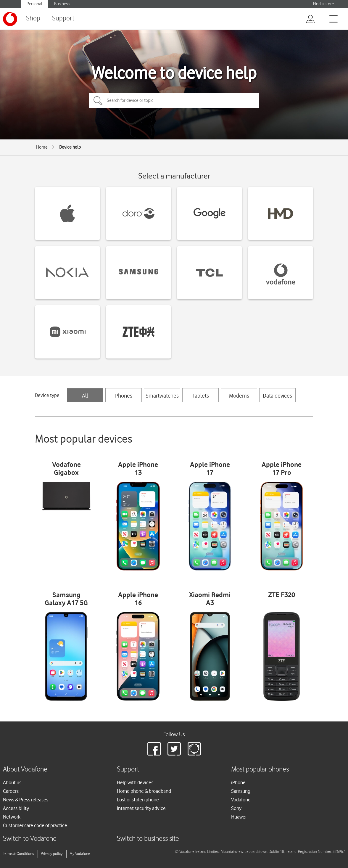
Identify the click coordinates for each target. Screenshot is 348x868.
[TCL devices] (210, 273)
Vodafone (241, 800)
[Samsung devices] (138, 273)
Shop (33, 19)
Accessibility (16, 808)
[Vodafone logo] (10, 19)
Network (12, 817)
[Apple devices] (67, 213)
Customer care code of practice (35, 825)
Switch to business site (148, 839)
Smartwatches (162, 396)
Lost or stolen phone (138, 800)
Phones (124, 396)
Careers (11, 791)
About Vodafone (25, 770)
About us (12, 782)
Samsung (241, 791)
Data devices (277, 396)
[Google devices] (210, 213)
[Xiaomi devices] (67, 332)
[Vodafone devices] (281, 273)
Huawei (239, 817)
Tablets (201, 396)
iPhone (238, 782)
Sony (236, 808)
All (85, 396)
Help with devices (135, 782)
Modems (239, 396)
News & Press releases (26, 800)
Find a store (323, 4)
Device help (70, 147)
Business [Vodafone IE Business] (62, 4)
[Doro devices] (138, 213)
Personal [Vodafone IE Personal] (34, 4)
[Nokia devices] (67, 273)
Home (42, 147)
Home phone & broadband (144, 791)
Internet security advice (141, 808)
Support (63, 19)
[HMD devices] (281, 213)
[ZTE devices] (138, 332)
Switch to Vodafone (30, 839)
